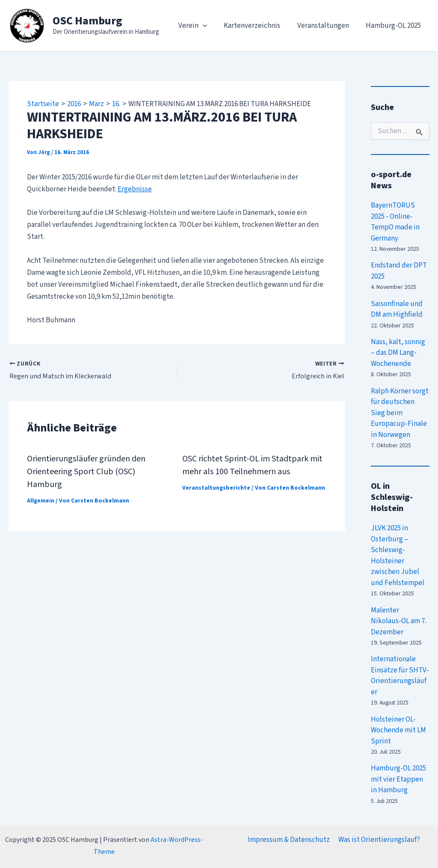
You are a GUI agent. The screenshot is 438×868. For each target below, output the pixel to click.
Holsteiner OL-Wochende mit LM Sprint (398, 730)
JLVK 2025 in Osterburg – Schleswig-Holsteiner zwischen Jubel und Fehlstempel (398, 556)
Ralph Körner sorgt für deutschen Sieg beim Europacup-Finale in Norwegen (400, 413)
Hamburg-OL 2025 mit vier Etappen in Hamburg (398, 779)
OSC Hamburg (87, 21)
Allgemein (41, 501)
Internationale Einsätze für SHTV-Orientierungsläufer (400, 676)
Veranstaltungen (327, 26)
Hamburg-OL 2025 (395, 26)
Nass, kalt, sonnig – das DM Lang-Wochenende (398, 353)
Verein (201, 26)
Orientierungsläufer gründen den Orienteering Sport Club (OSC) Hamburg (86, 472)
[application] (211, 26)
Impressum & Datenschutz (290, 840)
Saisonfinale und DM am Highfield (397, 309)
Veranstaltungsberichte (216, 488)
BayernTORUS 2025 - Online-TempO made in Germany (395, 222)
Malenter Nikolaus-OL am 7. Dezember (398, 621)
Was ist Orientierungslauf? (379, 840)
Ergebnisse (135, 189)
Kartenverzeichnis (258, 26)
